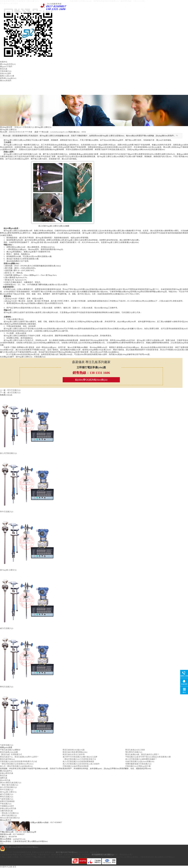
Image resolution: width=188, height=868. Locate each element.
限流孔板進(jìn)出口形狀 (135, 750)
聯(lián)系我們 (6, 81)
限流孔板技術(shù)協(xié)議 (74, 750)
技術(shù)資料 (6, 74)
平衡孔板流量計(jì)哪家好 (10, 750)
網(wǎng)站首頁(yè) (8, 64)
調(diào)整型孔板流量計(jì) (11, 783)
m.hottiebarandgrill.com (59, 132)
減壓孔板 (4, 778)
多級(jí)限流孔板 (7, 773)
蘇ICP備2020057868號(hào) (67, 852)
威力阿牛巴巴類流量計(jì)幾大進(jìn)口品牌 (80, 757)
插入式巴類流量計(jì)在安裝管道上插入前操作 (81, 764)
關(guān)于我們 (6, 67)
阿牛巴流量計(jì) (14, 390)
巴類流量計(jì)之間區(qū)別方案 (138, 766)
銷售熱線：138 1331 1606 (91, 373)
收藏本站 (4, 62)
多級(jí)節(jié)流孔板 (8, 808)
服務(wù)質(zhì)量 (7, 76)
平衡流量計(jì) (6, 804)
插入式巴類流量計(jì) (8, 787)
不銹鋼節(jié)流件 (7, 806)
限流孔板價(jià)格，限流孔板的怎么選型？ (142, 754)
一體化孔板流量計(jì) (8, 815)
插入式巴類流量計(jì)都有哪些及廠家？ (141, 759)
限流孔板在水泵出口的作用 (74, 754)
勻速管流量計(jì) (7, 799)
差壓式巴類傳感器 (7, 801)
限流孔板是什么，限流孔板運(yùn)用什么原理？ (19, 757)
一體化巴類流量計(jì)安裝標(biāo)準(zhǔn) (17, 764)
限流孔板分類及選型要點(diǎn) (75, 752)
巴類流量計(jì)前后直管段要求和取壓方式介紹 (18, 762)
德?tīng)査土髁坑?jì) (8, 792)
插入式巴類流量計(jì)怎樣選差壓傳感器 (78, 762)
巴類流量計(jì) (6, 71)
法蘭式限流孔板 (6, 811)
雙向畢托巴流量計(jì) (134, 752)
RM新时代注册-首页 (8, 867)
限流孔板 (4, 69)
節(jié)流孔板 (5, 780)
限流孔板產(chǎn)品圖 (9, 752)
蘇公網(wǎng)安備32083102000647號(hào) (22, 847)
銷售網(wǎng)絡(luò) (8, 78)
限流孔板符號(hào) (7, 759)
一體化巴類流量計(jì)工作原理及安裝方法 (79, 759)
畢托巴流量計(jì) (7, 797)
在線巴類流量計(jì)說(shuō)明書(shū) (140, 762)
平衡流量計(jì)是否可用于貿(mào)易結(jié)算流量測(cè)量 (148, 757)
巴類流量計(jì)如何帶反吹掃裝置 (76, 766)
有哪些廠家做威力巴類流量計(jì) (138, 764)
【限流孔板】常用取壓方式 (11, 754)
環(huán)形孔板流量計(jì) (10, 818)
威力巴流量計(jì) (14, 393)
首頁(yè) (18, 127)
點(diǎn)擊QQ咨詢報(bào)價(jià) (91, 380)
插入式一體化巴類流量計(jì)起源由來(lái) (16, 766)
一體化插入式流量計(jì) (9, 813)
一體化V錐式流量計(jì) (9, 785)
